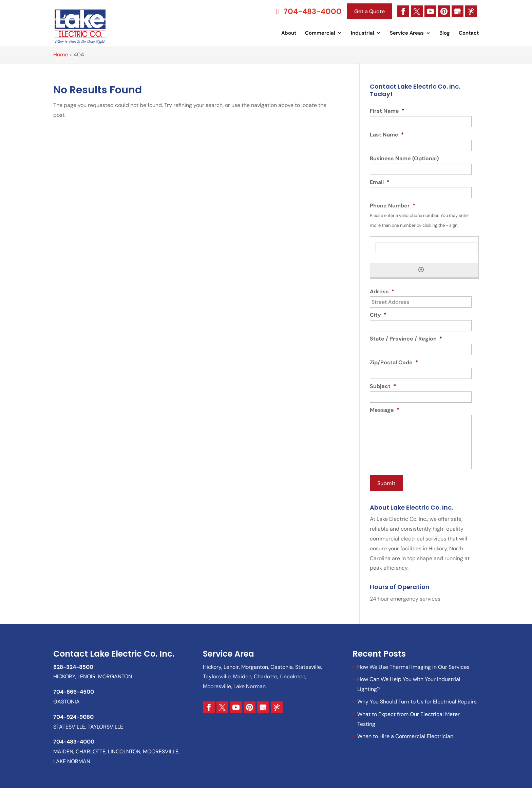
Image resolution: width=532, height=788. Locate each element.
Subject (383, 386)
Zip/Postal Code (394, 363)
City (378, 315)
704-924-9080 (73, 714)
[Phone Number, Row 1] (426, 248)
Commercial (320, 33)
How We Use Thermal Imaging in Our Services (413, 665)
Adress (382, 292)
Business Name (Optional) (404, 159)
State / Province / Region (406, 339)
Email (379, 182)
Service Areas (407, 33)
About (289, 33)
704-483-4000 (307, 11)
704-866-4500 (74, 690)
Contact (469, 33)
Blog (445, 33)
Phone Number (393, 206)
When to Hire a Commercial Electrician (405, 734)
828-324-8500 (73, 665)
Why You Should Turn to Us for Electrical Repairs (417, 700)
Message (385, 410)
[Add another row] (421, 270)
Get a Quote (369, 11)
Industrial (363, 33)
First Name (387, 111)
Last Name (387, 135)
